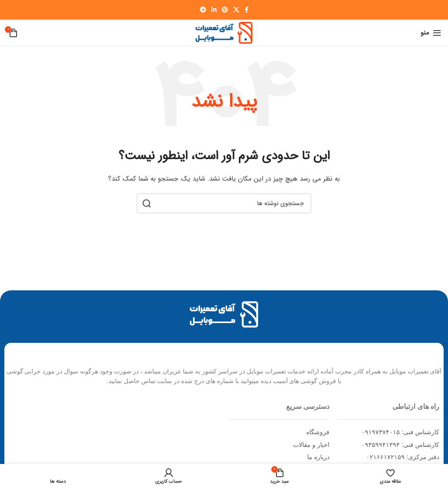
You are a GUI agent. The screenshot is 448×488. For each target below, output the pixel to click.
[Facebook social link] (247, 10)
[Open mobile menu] (431, 33)
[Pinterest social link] (225, 10)
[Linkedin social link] (214, 10)
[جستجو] (224, 203)
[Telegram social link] (203, 10)
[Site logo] (224, 32)
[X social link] (236, 10)
